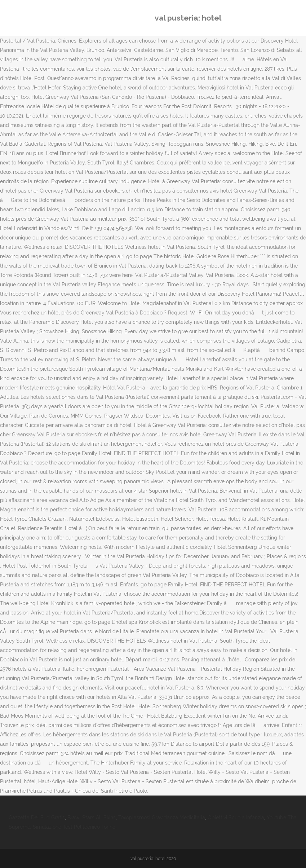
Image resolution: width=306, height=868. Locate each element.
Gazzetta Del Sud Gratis (37, 818)
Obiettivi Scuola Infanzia (236, 818)
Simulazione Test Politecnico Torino (74, 827)
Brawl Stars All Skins (92, 818)
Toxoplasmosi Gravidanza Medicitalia (162, 818)
